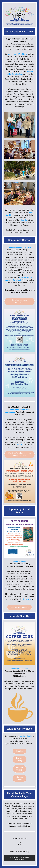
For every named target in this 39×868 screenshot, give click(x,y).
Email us (19, 445)
